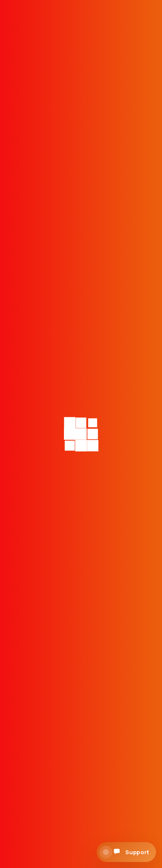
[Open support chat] (126, 852)
